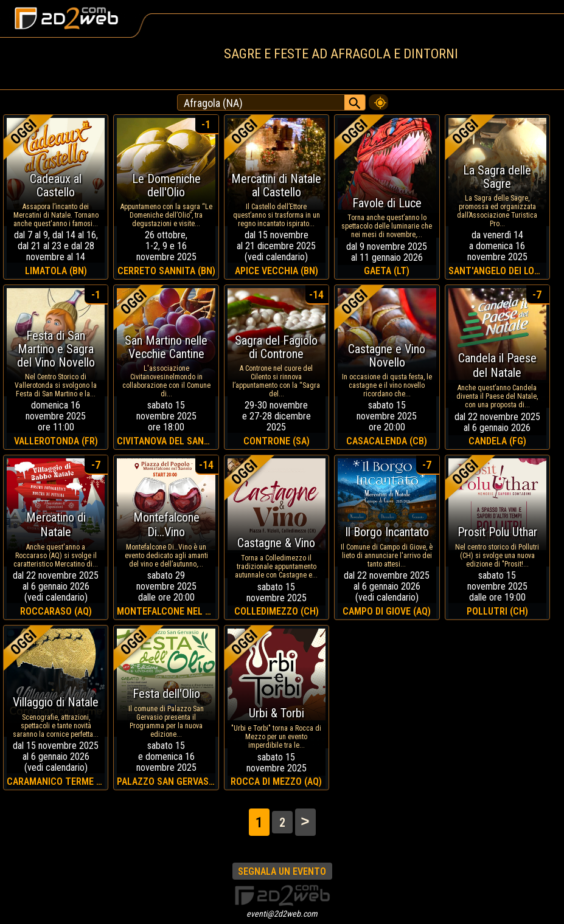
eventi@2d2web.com (282, 914)
